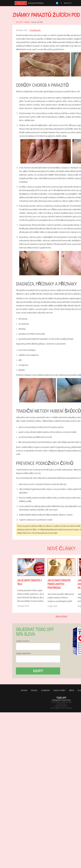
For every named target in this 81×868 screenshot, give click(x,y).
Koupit (38, 671)
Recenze (34, 690)
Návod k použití (60, 690)
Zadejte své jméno (23, 641)
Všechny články (61, 616)
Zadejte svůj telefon (23, 653)
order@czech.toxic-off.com (61, 700)
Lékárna (24, 690)
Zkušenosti (45, 690)
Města (72, 690)
